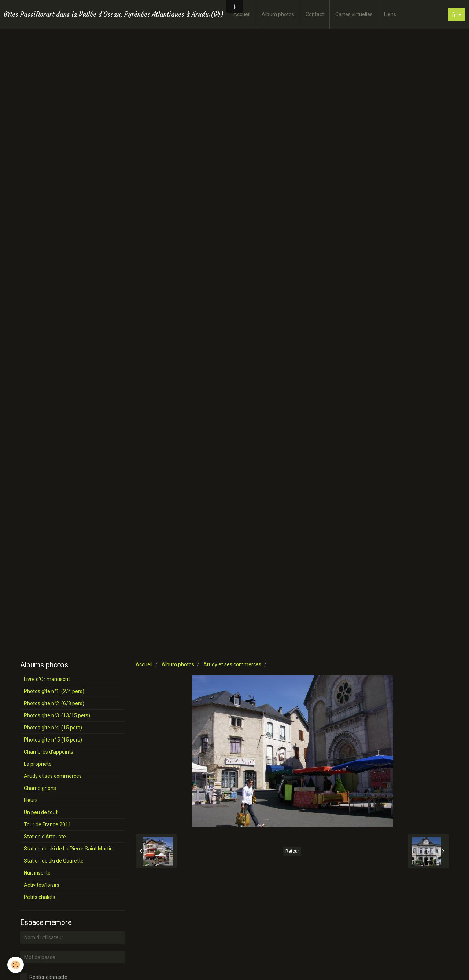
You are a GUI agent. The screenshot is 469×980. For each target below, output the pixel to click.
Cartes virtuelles (354, 14)
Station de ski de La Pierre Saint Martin (68, 849)
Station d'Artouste (45, 837)
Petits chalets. (40, 897)
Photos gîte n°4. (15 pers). (53, 728)
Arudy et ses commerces (232, 664)
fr (454, 15)
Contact (315, 14)
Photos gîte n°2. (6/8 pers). (55, 703)
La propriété (38, 764)
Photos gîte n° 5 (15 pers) (53, 740)
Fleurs (31, 800)
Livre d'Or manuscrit (47, 679)
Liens (390, 14)
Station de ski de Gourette (54, 861)
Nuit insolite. (38, 873)
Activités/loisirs (42, 885)
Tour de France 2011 (47, 824)
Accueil (242, 14)
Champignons (40, 788)
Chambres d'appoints (49, 752)
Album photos (278, 14)
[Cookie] (16, 965)
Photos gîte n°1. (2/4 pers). (55, 691)
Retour (292, 851)
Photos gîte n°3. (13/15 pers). (58, 715)
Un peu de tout (41, 812)
